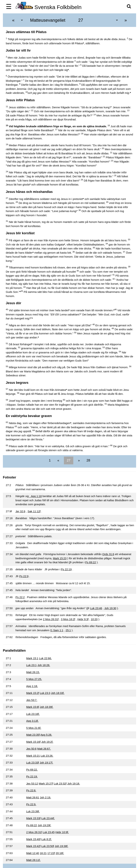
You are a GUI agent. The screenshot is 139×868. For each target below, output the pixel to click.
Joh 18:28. (44, 665)
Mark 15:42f (33, 846)
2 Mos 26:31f (51, 619)
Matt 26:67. (44, 749)
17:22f (51, 853)
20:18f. (60, 853)
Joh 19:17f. (46, 763)
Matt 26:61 (33, 797)
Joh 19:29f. (44, 825)
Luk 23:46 (96, 608)
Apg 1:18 (35, 496)
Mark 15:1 (32, 658)
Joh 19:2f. (47, 742)
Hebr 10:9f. (62, 832)
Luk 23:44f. (48, 818)
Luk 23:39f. (33, 811)
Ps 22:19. (32, 776)
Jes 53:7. (32, 700)
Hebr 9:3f (83, 619)
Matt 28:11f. (33, 860)
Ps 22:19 (66, 569)
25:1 (68, 630)
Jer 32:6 (20, 511)
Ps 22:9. (31, 804)
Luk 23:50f (48, 846)
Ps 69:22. (32, 770)
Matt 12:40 (33, 853)
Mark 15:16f (33, 742)
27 (69, 460)
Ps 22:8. (31, 790)
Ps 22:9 (24, 576)
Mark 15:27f (46, 783)
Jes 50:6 (31, 749)
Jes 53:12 (32, 783)
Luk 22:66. (45, 658)
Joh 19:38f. (62, 846)
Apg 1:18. (32, 686)
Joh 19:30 (110, 608)
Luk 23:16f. (33, 714)
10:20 (94, 619)
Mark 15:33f (33, 818)
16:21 (43, 853)
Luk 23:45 (49, 832)
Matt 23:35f (33, 735)
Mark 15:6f (33, 707)
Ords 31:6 (108, 554)
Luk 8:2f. (47, 839)
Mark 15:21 (33, 756)
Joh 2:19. (45, 797)
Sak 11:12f (34, 511)
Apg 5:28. (46, 735)
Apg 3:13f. (32, 721)
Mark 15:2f (33, 693)
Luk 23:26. (47, 756)
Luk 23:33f (33, 763)
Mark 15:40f (33, 839)
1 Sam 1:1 (57, 630)
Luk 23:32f (60, 783)
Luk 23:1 (31, 665)
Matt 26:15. (33, 672)
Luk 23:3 (45, 693)
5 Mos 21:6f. (34, 728)
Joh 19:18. (74, 783)
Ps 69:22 (91, 562)
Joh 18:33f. (58, 693)
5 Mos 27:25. (34, 679)
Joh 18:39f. (47, 707)
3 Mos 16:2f (68, 619)
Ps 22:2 (20, 597)
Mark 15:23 (60, 558)
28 (88, 460)
